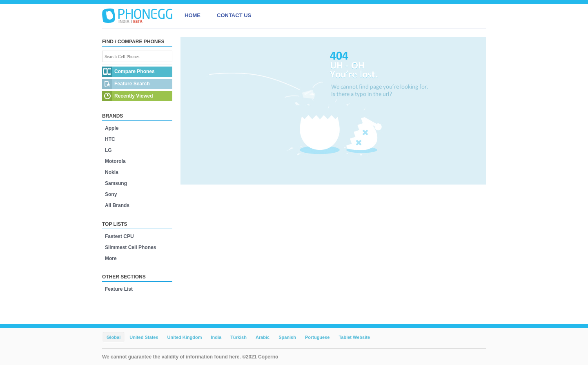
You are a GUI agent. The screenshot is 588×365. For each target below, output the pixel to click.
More (111, 258)
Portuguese (317, 337)
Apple (112, 128)
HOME (193, 15)
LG (108, 150)
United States (144, 337)
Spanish (287, 337)
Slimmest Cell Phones (130, 247)
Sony (111, 194)
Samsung (116, 183)
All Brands (117, 205)
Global (114, 337)
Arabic (263, 337)
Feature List (119, 289)
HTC (110, 139)
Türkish (238, 337)
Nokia (112, 172)
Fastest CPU (119, 236)
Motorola (115, 161)
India (216, 337)
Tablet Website (354, 337)
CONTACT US (234, 15)
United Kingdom (185, 337)
